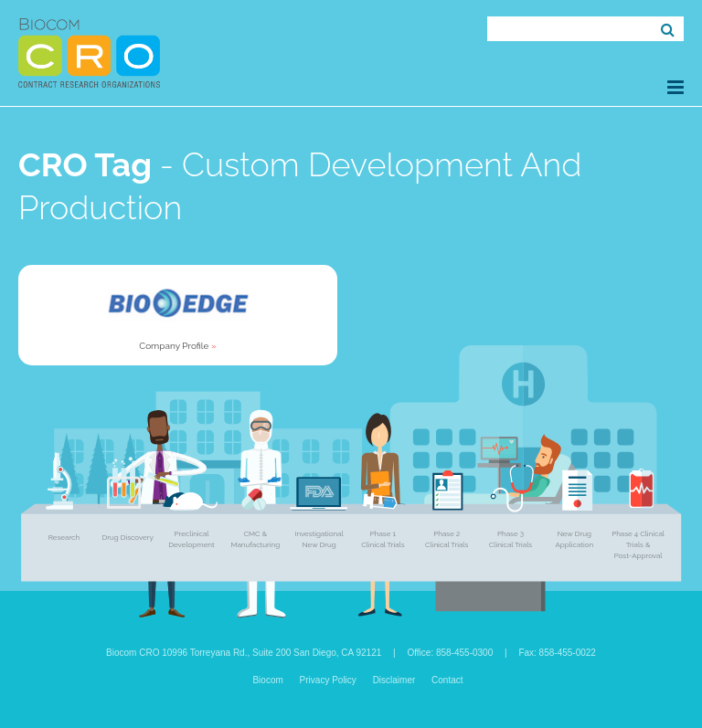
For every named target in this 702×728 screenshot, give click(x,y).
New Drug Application (574, 539)
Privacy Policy (328, 680)
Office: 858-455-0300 (450, 653)
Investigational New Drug (319, 539)
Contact (447, 680)
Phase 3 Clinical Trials (511, 539)
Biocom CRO (89, 53)
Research (64, 537)
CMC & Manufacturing (255, 539)
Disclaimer (394, 680)
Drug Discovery (128, 537)
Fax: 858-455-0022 (557, 653)
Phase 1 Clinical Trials (383, 539)
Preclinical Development (191, 539)
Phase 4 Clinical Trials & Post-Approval (638, 544)
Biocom (267, 680)
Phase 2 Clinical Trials (447, 539)
